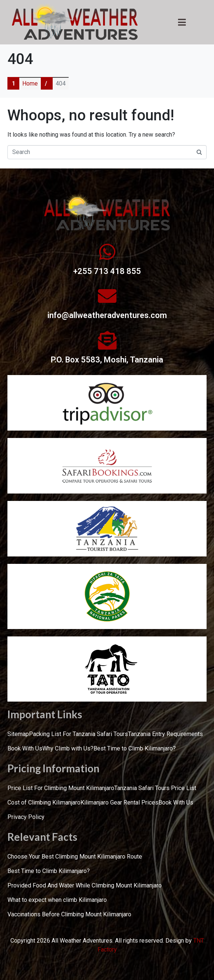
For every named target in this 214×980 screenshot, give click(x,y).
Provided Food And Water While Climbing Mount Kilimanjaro (85, 885)
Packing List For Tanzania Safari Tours (78, 734)
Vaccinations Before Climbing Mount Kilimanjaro (69, 914)
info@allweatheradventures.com (107, 315)
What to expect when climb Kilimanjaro (57, 900)
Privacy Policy (26, 817)
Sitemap (18, 734)
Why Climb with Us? (68, 748)
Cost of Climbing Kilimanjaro (44, 802)
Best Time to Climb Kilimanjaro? (135, 748)
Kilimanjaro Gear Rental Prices (119, 802)
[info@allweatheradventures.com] (107, 296)
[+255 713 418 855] (107, 252)
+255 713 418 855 (107, 271)
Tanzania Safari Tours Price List (155, 788)
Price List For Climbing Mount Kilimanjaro (61, 788)
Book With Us (25, 748)
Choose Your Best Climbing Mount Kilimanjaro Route (75, 857)
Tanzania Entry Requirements (165, 734)
